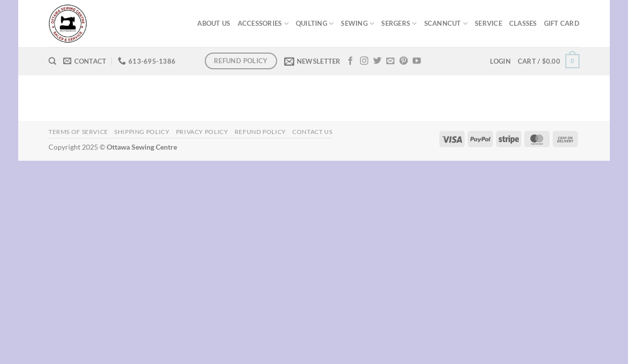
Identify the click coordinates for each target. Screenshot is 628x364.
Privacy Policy (202, 132)
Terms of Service (78, 132)
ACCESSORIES (263, 24)
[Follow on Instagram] (364, 61)
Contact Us (312, 132)
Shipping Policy (142, 132)
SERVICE (488, 23)
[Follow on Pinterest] (403, 61)
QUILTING (315, 24)
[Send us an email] (390, 61)
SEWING (357, 24)
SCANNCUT (446, 24)
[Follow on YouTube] (417, 61)
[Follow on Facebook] (350, 61)
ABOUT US (214, 23)
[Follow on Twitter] (377, 61)
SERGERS (399, 24)
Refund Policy (260, 132)
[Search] (52, 61)
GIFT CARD (562, 23)
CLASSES (523, 23)
